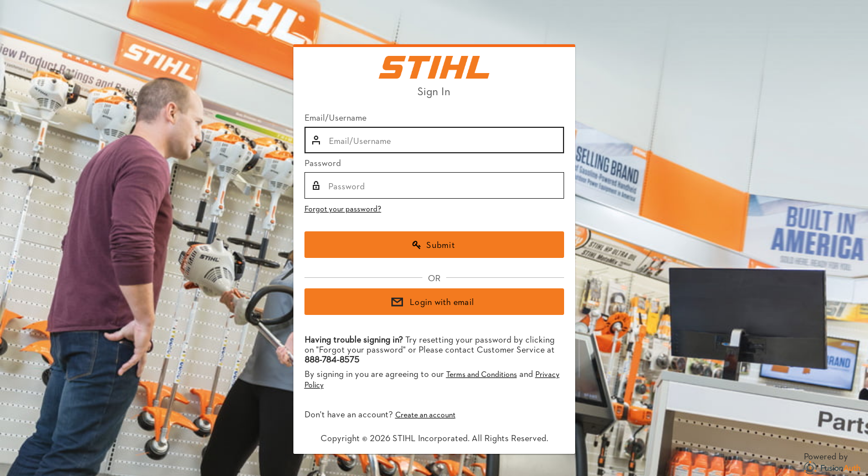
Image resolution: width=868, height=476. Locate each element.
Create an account (425, 414)
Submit (434, 244)
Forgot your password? (343, 208)
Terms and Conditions (482, 374)
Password (323, 163)
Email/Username (335, 117)
